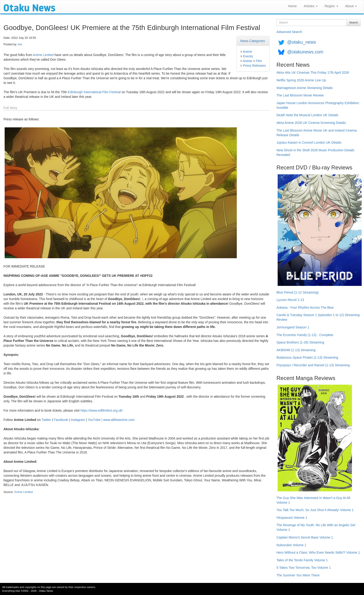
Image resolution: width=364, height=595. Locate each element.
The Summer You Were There (298, 575)
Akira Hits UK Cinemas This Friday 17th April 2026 (313, 73)
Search (354, 23)
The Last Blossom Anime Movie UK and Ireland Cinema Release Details (317, 133)
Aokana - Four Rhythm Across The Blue (305, 307)
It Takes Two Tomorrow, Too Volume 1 (304, 568)
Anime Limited (43, 55)
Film (259, 61)
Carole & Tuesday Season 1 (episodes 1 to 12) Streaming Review (318, 317)
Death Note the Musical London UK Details (307, 115)
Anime (247, 52)
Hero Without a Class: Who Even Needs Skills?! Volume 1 (318, 552)
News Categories (253, 41)
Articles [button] (311, 6)
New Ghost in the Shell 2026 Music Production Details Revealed (315, 152)
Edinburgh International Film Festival (94, 92)
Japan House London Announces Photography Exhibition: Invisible (318, 105)
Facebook (61, 420)
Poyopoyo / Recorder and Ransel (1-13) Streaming (313, 365)
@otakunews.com (305, 52)
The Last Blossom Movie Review (300, 95)
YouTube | (95, 420)
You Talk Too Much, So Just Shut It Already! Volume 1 (315, 510)
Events (248, 56)
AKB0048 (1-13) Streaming (296, 350)
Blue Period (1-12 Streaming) (297, 292)
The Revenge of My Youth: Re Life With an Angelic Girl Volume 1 (316, 527)
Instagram (78, 420)
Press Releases (254, 66)
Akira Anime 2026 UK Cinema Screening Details (311, 123)
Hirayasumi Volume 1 (292, 518)
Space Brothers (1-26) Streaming (300, 342)
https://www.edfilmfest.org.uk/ (101, 410)
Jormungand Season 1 (293, 327)
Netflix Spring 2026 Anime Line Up (301, 80)
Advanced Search (289, 32)
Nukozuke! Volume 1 (291, 545)
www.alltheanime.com (119, 420)
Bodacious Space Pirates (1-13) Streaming (307, 357)
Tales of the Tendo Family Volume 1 (302, 560)
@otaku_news (302, 42)
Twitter (46, 420)
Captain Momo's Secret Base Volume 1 (305, 537)
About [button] (351, 6)
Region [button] (331, 6)
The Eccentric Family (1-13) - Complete (305, 335)
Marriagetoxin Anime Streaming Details (305, 88)
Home (292, 6)
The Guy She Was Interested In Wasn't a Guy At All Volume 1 (313, 500)
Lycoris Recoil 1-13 (290, 300)
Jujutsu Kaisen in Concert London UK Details (309, 142)
